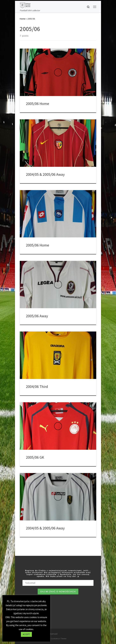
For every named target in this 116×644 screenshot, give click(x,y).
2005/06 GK (35, 457)
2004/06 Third (37, 387)
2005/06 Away (37, 316)
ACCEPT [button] (26, 634)
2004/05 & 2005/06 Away (45, 174)
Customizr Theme (59, 639)
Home (23, 19)
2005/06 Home (38, 104)
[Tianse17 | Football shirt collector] (25, 5)
